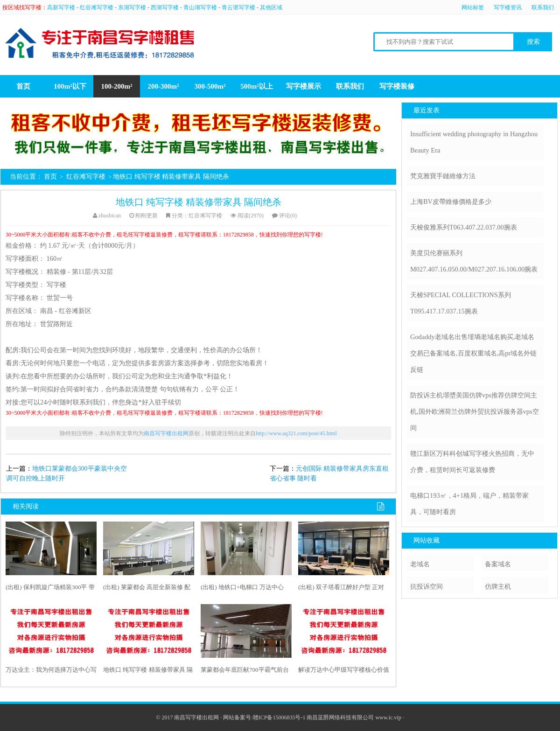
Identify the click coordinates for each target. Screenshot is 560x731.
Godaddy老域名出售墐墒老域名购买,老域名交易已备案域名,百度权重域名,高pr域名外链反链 (473, 353)
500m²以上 (257, 86)
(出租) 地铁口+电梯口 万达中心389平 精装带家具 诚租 (242, 589)
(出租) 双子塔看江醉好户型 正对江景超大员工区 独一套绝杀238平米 (343, 589)
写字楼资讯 (508, 7)
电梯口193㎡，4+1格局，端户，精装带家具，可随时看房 (469, 504)
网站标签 (473, 7)
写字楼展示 (304, 86)
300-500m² (210, 86)
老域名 (420, 564)
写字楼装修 (397, 86)
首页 (23, 86)
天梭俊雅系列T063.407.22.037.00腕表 (464, 227)
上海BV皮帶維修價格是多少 (451, 202)
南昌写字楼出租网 (166, 433)
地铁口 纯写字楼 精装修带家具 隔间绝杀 (199, 202)
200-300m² (164, 86)
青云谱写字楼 (238, 7)
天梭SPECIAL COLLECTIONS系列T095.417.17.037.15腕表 (461, 303)
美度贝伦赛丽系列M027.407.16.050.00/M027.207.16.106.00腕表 (474, 261)
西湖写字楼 (165, 7)
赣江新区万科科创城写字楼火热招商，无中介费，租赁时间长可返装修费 (472, 462)
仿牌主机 (498, 586)
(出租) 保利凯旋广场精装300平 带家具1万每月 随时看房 (50, 589)
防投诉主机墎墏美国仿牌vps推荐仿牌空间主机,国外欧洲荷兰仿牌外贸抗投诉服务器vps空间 (475, 411)
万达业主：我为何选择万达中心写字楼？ (51, 672)
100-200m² (117, 86)
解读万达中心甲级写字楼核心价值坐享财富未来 (344, 672)
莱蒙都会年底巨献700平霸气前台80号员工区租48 (245, 672)
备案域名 (498, 564)
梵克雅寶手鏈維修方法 (443, 176)
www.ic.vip (388, 717)
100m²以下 (70, 86)
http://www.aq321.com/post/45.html (296, 433)
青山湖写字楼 (200, 7)
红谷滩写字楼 (97, 7)
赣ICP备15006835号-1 (279, 717)
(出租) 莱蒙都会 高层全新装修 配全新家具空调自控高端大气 (147, 589)
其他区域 (271, 7)
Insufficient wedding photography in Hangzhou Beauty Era (474, 142)
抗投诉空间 (427, 586)
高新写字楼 (61, 7)
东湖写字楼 (132, 7)
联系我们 (543, 7)
